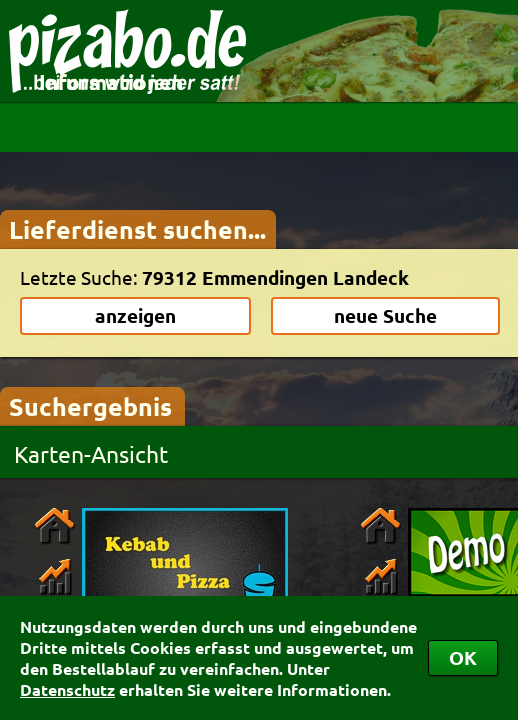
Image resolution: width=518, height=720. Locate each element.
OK (463, 657)
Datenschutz (67, 689)
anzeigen (135, 315)
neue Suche (385, 315)
